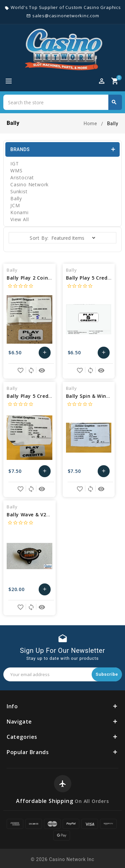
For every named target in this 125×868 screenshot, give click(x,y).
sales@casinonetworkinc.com (66, 16)
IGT (14, 164)
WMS (16, 171)
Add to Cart (44, 353)
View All (19, 219)
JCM (15, 205)
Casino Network (29, 184)
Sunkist (19, 191)
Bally (16, 198)
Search (114, 102)
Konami (19, 212)
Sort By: (39, 238)
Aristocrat (22, 177)
